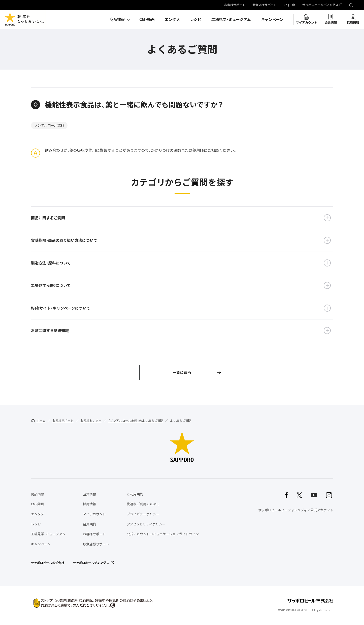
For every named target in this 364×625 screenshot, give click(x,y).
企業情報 (331, 22)
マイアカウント (307, 22)
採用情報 (353, 22)
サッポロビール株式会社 (48, 563)
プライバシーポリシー (143, 514)
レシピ (196, 19)
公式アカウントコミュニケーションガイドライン (163, 534)
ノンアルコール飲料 (49, 125)
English (289, 5)
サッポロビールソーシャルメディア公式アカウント (296, 510)
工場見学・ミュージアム (231, 19)
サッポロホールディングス (320, 5)
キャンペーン (272, 19)
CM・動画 (147, 19)
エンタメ (172, 19)
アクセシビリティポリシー (146, 524)
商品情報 (117, 19)
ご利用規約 (135, 494)
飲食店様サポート (264, 5)
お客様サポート (235, 5)
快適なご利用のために (143, 504)
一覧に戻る (182, 372)
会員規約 (89, 524)
